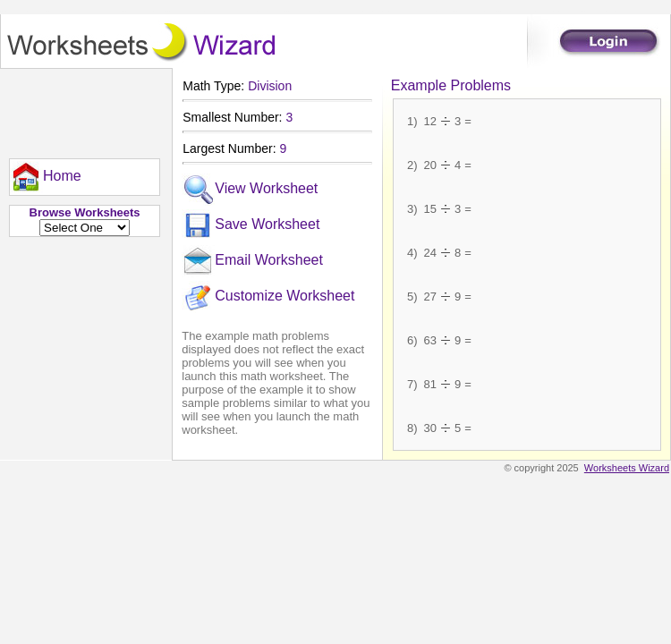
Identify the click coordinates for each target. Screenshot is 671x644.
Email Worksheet (252, 261)
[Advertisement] (81, 109)
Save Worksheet (251, 225)
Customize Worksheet (268, 297)
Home (46, 177)
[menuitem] (46, 177)
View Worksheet (250, 190)
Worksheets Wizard (627, 468)
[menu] (46, 177)
